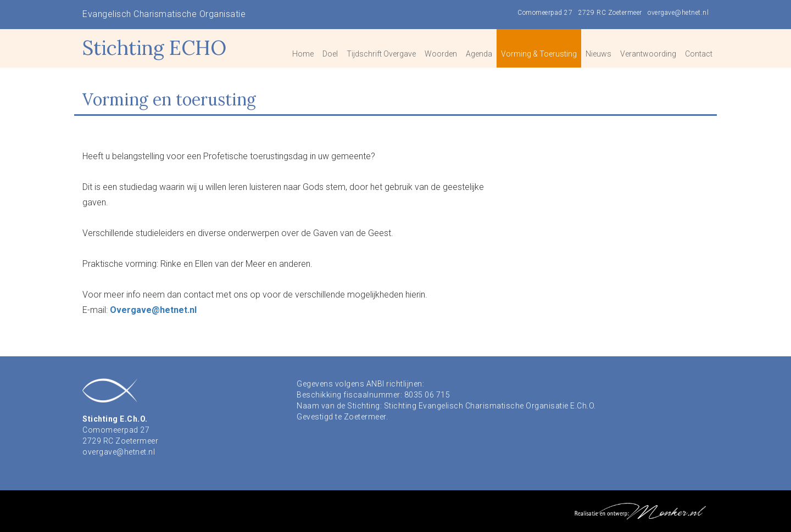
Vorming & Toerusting (539, 54)
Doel (330, 54)
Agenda (479, 54)
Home (303, 54)
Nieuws (598, 54)
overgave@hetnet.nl (678, 13)
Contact (699, 54)
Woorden (441, 54)
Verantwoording (648, 54)
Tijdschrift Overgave (381, 54)
